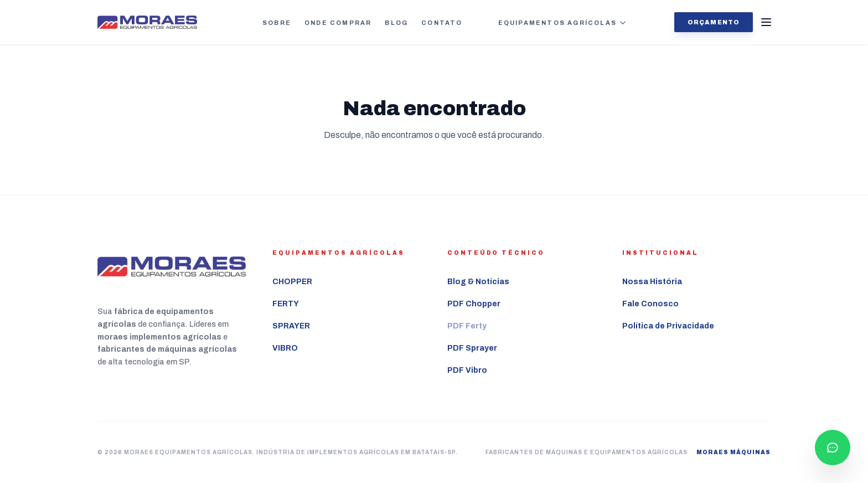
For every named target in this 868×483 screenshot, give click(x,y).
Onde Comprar (338, 23)
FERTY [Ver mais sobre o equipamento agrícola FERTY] (286, 304)
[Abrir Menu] (766, 22)
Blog (396, 23)
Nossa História (652, 282)
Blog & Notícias (478, 282)
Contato (442, 23)
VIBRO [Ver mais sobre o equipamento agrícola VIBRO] (285, 348)
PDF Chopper (474, 304)
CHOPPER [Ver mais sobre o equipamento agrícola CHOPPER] (292, 282)
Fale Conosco (650, 304)
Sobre (277, 23)
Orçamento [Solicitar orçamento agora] (714, 22)
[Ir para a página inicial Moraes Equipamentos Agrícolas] (147, 22)
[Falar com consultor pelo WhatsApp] (833, 448)
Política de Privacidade (668, 326)
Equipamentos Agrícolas (562, 23)
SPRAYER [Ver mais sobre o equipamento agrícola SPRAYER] (291, 326)
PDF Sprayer (472, 348)
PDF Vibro (467, 370)
